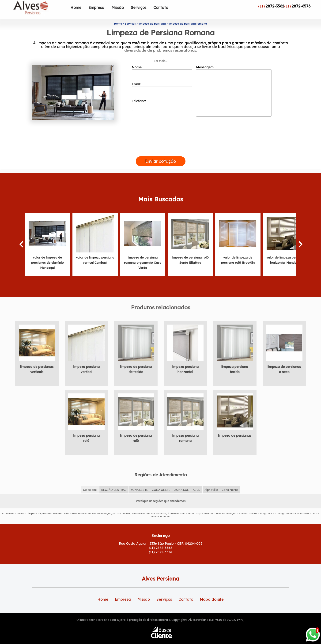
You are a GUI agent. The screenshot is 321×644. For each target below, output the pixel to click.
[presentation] (161, 142)
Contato (161, 7)
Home (76, 7)
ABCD (197, 481)
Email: (162, 79)
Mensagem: (234, 82)
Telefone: (162, 96)
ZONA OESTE (161, 481)
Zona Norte (230, 481)
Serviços (139, 7)
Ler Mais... (161, 52)
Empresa (96, 7)
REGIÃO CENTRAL (114, 481)
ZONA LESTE (139, 481)
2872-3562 (275, 6)
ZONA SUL (181, 481)
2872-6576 (301, 6)
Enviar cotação (161, 153)
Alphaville (211, 481)
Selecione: (90, 481)
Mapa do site (212, 591)
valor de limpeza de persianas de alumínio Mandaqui (47, 254)
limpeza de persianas (235, 427)
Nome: (162, 63)
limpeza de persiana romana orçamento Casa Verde (143, 254)
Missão (118, 7)
